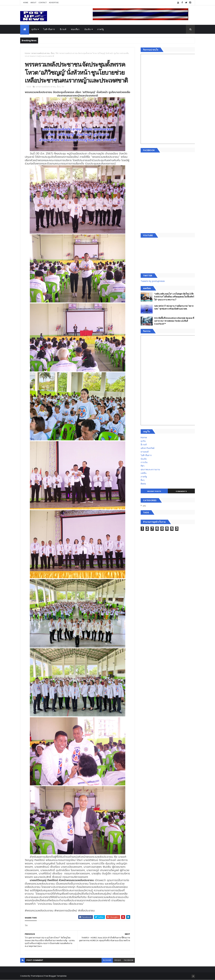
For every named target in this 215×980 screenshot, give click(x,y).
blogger (107, 960)
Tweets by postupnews (153, 281)
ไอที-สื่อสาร (49, 29)
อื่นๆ (53, 53)
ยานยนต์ (145, 452)
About (33, 3)
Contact (43, 3)
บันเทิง (88, 29)
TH (57, 53)
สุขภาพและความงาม (150, 469)
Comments (181, 491)
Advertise (54, 3)
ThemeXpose (37, 976)
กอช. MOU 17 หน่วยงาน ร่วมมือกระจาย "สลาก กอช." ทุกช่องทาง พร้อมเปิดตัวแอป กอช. (174, 307)
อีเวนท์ (63, 29)
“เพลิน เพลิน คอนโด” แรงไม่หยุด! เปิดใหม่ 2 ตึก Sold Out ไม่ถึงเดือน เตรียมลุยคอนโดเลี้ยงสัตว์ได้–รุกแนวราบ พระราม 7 (174, 297)
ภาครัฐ (101, 29)
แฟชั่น (144, 473)
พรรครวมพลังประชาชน (41, 53)
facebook (129, 960)
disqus (118, 960)
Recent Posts (154, 491)
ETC (144, 506)
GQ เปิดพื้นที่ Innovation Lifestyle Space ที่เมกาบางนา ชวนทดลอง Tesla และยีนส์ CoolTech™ (174, 321)
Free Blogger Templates (56, 976)
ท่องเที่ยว (75, 29)
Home (26, 3)
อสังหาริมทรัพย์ (148, 448)
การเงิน (144, 462)
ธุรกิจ (34, 29)
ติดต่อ (143, 484)
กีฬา (143, 466)
